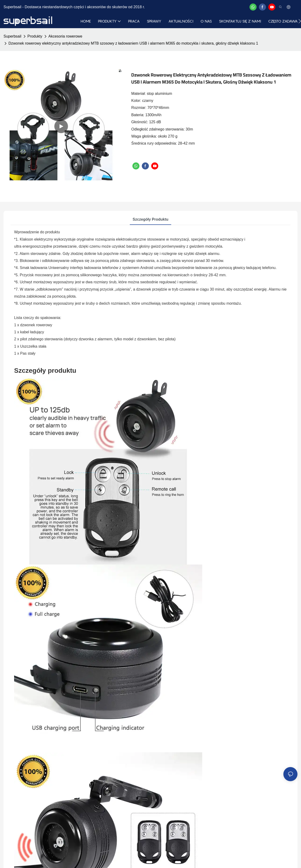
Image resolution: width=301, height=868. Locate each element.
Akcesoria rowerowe (65, 36)
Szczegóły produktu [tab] (150, 219)
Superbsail (12, 36)
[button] (300, 21)
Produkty (35, 36)
